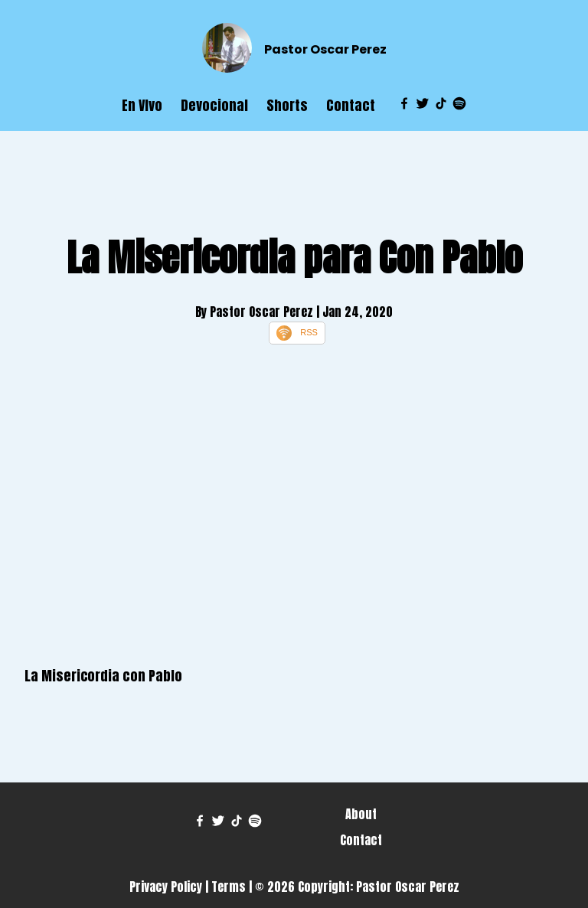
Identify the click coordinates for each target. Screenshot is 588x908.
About (361, 814)
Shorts (287, 105)
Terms (229, 887)
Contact (351, 105)
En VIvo (142, 105)
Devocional (214, 105)
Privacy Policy (166, 887)
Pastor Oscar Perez (325, 49)
